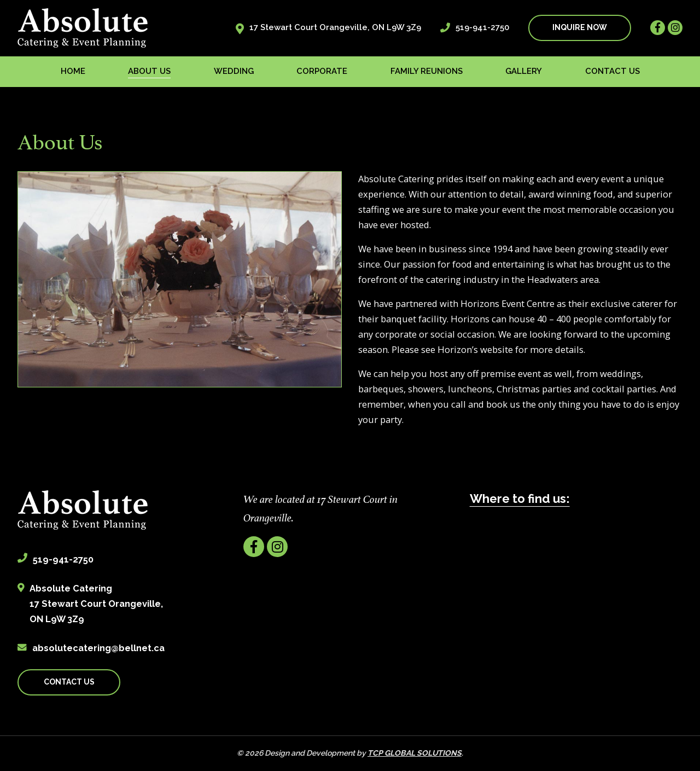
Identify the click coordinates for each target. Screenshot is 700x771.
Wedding (234, 71)
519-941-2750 (482, 27)
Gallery (524, 71)
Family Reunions (427, 71)
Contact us (612, 71)
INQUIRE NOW (580, 27)
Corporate (322, 71)
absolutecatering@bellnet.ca (98, 648)
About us (149, 71)
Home (73, 71)
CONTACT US (69, 682)
